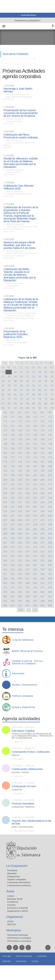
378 (50, 587)
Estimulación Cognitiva (23, 731)
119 (50, 421)
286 (42, 529)
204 (5, 480)
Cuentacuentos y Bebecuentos (27, 769)
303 (13, 543)
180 (35, 462)
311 (20, 547)
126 (50, 426)
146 (42, 439)
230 (42, 493)
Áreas (10, 891)
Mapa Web (7, 961)
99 (5, 412)
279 (42, 525)
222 (35, 489)
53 (52, 385)
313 (35, 547)
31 (27, 376)
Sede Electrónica (28, 15)
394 (13, 601)
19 (9, 372)
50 (34, 385)
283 (20, 529)
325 (20, 556)
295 (5, 538)
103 (34, 412)
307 (42, 543)
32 (34, 376)
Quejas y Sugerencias (23, 707)
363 (42, 578)
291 (27, 534)
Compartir (4, 619)
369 (35, 583)
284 (27, 529)
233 (13, 498)
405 (42, 605)
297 (20, 538)
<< (5, 363)
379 (5, 592)
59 (34, 390)
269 (20, 520)
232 (5, 498)
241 (20, 502)
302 (5, 543)
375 (27, 587)
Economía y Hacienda (18, 908)
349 (42, 569)
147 (50, 439)
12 (21, 367)
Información (18, 674)
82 (9, 403)
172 (27, 457)
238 (50, 498)
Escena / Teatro (20, 773)
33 (40, 376)
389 (27, 596)
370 (42, 583)
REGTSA (12, 924)
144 (27, 439)
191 (13, 471)
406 (50, 605)
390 (35, 596)
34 (46, 376)
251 (42, 507)
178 (20, 462)
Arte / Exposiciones (23, 827)
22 (27, 372)
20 (15, 372)
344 (5, 569)
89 (52, 403)
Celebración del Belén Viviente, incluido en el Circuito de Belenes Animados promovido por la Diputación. (20, 275)
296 (13, 538)
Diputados (12, 873)
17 (51, 367)
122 (20, 426)
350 (50, 569)
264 (35, 516)
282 (13, 529)
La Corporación (17, 866)
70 (46, 394)
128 (13, 430)
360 (20, 578)
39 (21, 381)
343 (50, 565)
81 (3, 403)
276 (20, 525)
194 (35, 471)
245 (50, 502)
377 (42, 587)
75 (21, 399)
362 (35, 578)
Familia (15, 755)
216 (42, 484)
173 (35, 457)
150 (20, 444)
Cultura (11, 896)
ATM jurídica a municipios (19, 941)
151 (27, 444)
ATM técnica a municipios (19, 938)
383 (35, 592)
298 (27, 538)
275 (13, 525)
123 (27, 426)
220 (20, 489)
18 (3, 372)
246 (5, 507)
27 (3, 376)
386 (5, 596)
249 (27, 507)
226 (13, 493)
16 (45, 367)
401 (13, 605)
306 (35, 543)
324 (13, 556)
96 (40, 408)
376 (35, 587)
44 (52, 381)
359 (13, 578)
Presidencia (13, 902)
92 (15, 408)
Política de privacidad (24, 956)
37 (9, 381)
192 (20, 471)
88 (46, 403)
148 (5, 444)
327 (35, 556)
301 (50, 538)
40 (27, 381)
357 (50, 574)
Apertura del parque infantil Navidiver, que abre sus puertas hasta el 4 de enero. (20, 245)
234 (20, 498)
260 (5, 516)
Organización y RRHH (18, 911)
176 (5, 462)
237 (42, 498)
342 (42, 565)
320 (35, 551)
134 (5, 435)
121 (13, 426)
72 (3, 399)
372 (5, 587)
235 (27, 498)
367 (20, 583)
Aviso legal (7, 956)
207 (27, 480)
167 (42, 453)
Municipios (14, 930)
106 (5, 417)
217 (50, 484)
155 (5, 448)
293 (42, 534)
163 (13, 453)
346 (20, 569)
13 (27, 367)
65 (15, 394)
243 (35, 502)
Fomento (11, 905)
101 (19, 412)
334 (35, 560)
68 (34, 394)
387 (13, 596)
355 (35, 574)
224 (50, 489)
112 (50, 417)
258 (42, 511)
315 (50, 547)
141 (5, 439)
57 (21, 390)
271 (35, 520)
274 (5, 525)
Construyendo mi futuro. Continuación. (31, 752)
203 (50, 475)
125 (42, 426)
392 (50, 596)
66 (21, 394)
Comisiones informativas (19, 882)
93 (21, 408)
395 (20, 601)
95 (34, 408)
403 (27, 605)
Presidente (12, 870)
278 (35, 525)
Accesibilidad (42, 956)
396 (27, 601)
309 (5, 547)
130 (27, 430)
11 (15, 367)
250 (35, 507)
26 (52, 372)
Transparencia (21, 961)
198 (13, 475)
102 (27, 412)
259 (50, 511)
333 (27, 560)
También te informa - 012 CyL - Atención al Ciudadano (28, 662)
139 (42, 435)
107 (13, 417)
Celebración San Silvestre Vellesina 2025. (19, 187)
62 (52, 390)
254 (13, 511)
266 (50, 516)
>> (35, 610)
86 (34, 403)
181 (42, 462)
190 (5, 471)
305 (27, 543)
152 (35, 444)
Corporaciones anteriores (19, 885)
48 (21, 385)
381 (20, 592)
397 (35, 601)
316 (5, 551)
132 (42, 430)
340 (27, 565)
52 (46, 385)
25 (46, 372)
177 (13, 462)
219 (13, 489)
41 (34, 381)
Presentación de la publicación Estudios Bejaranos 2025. (15, 334)
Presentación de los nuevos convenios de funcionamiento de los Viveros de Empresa (21, 113)
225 (5, 493)
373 (13, 587)
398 (42, 601)
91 (9, 408)
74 (15, 399)
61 (46, 390)
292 (35, 534)
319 (27, 551)
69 (40, 394)
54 (3, 390)
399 (50, 601)
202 (42, 475)
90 (3, 408)
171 (20, 457)
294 (50, 534)
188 (42, 466)
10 (9, 367)
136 (20, 435)
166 (35, 453)
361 (27, 578)
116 (27, 421)
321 (42, 551)
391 (42, 596)
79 (46, 399)
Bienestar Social (15, 899)
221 (27, 489)
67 (27, 394)
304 (20, 543)
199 (20, 475)
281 (5, 529)
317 (13, 551)
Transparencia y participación (27, 20)
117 (35, 421)
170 (13, 457)
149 (13, 444)
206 (20, 480)
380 (13, 592)
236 (35, 498)
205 (13, 480)
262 (20, 516)
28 (9, 376)
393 (5, 601)
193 (27, 471)
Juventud (17, 790)
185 (20, 466)
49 (27, 385)
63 (3, 394)
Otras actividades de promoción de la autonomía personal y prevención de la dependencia (32, 736)
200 (27, 475)
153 (42, 444)
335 (42, 560)
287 (50, 529)
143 (20, 439)
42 (40, 381)
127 (5, 430)
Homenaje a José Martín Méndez (18, 90)
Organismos (15, 917)
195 (42, 471)
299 (35, 538)
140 (50, 435)
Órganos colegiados (17, 879)
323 (5, 556)
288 (5, 534)
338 (13, 565)
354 (27, 574)
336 (50, 560)
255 (20, 511)
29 (15, 376)
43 (46, 381)
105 (49, 412)
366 (13, 583)
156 (13, 448)
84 (21, 403)
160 (42, 448)
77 (34, 399)
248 (20, 507)
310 (13, 547)
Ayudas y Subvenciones (25, 685)
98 (52, 408)
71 (52, 394)
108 (20, 417)
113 (5, 421)
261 (13, 516)
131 (35, 430)
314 (42, 547)
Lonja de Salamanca (23, 640)
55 (9, 390)
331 (13, 560)
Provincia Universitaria (23, 804)
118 (42, 421)
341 (35, 565)
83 (15, 403)
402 (20, 605)
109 (27, 417)
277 (27, 525)
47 (15, 385)
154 (50, 444)
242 (27, 502)
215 (35, 484)
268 (13, 520)
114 (13, 421)
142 (13, 439)
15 (39, 367)
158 (27, 448)
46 (9, 385)
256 (27, 511)
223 (42, 489)
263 (27, 516)
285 (35, 529)
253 (5, 511)
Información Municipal (17, 935)
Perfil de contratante (23, 696)
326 (27, 556)
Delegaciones (14, 876)
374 (20, 587)
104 (42, 412)
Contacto (35, 961)
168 (50, 453)
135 (13, 435)
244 (42, 502)
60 (40, 390)
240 (13, 502)
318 (20, 551)
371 (50, 583)
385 (50, 592)
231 (50, 493)
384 (42, 592)
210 (50, 480)
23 (34, 372)
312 (27, 547)
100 (12, 412)
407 (21, 610)
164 (20, 453)
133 (50, 430)
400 (5, 605)
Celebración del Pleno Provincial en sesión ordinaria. (21, 136)
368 (27, 583)
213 (20, 484)
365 (5, 583)
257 (35, 511)
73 (9, 399)
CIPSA (10, 921)
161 (50, 448)
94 (27, 408)
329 (50, 556)
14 (33, 367)
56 (15, 390)
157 (20, 448)
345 (13, 569)
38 (15, 381)
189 (50, 466)
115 (20, 421)
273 (50, 520)
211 (5, 484)
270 (27, 520)
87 (40, 403)
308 (50, 543)
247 (13, 507)
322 (50, 551)
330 (5, 560)
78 (40, 399)
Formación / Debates (23, 807)
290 (20, 534)
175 (50, 457)
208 (35, 480)
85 (27, 403)
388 (20, 596)
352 (13, 574)
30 (21, 376)
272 (42, 520)
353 (20, 574)
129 (20, 430)
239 (5, 502)
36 (3, 381)
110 (35, 417)
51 (40, 385)
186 (27, 466)
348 (35, 569)
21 (21, 372)
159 (35, 448)
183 (5, 466)
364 (50, 578)
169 (5, 457)
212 (13, 484)
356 (42, 574)
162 (5, 453)
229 (35, 493)
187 (35, 466)
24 (40, 372)
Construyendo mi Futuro (24, 786)
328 (42, 556)
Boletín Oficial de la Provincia (27, 651)
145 (35, 439)
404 (35, 605)
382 (27, 592)
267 (5, 520)
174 (42, 457)
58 (27, 390)
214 (27, 484)
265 (42, 516)
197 (5, 475)
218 (5, 489)
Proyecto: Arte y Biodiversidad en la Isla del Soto (31, 822)
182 (50, 462)
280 (50, 525)
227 (20, 493)
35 (52, 376)
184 (13, 466)
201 (35, 475)
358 (5, 578)
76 (27, 399)
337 (5, 565)
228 (27, 493)
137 (27, 435)
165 (27, 453)
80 (52, 399)
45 (3, 385)
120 (5, 426)
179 (27, 462)
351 (5, 574)
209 (42, 480)
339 (20, 565)
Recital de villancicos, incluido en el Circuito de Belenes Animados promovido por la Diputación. (21, 163)
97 (46, 408)
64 (9, 394)
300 (42, 538)
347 (27, 569)
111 (42, 417)
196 (50, 471)
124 (35, 426)
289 (13, 534)
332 (20, 560)
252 (50, 507)
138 (35, 435)
